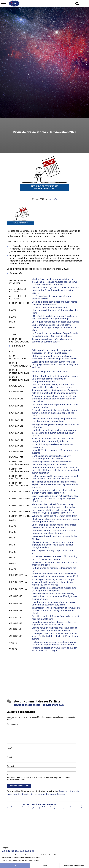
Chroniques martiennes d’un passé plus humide (55, 322)
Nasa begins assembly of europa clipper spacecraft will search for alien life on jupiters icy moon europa (53, 582)
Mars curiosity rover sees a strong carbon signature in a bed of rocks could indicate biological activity (52, 545)
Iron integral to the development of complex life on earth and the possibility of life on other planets (56, 611)
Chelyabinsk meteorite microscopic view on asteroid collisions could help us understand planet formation (56, 470)
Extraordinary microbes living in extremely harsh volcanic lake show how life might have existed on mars (55, 596)
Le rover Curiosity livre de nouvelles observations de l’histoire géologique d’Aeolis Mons (55, 310)
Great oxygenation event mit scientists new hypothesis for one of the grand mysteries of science (55, 499)
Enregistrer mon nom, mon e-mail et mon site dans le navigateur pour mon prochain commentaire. (38, 779)
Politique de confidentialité (74, 866)
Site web (10, 766)
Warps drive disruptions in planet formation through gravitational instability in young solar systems (55, 365)
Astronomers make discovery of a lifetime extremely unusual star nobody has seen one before (54, 399)
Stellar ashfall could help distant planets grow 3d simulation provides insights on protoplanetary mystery (55, 379)
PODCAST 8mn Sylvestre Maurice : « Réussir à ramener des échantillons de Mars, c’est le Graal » (55, 290)
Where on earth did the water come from (55, 516)
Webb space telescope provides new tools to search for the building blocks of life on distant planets (55, 636)
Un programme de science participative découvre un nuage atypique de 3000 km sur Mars (54, 328)
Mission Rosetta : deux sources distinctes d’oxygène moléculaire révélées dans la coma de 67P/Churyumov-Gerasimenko (54, 282)
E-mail (10, 757)
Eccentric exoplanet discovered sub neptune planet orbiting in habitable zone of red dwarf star (55, 413)
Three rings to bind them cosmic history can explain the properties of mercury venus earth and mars (55, 485)
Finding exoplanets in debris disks (51, 372)
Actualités (52, 199)
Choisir (44, 866)
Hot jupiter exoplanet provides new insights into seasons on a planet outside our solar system (54, 433)
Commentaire (13, 724)
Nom (9, 748)
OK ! (15, 866)
